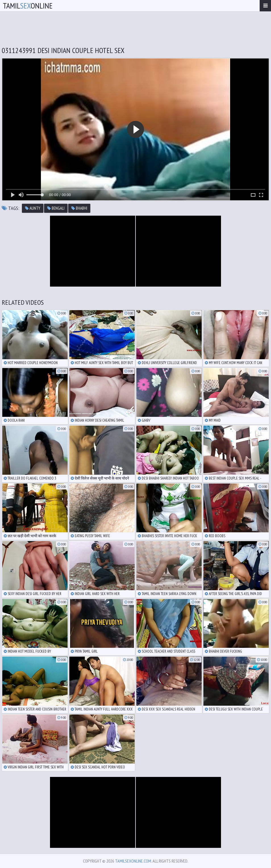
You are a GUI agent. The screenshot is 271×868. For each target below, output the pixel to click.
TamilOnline (28, 6)
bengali (56, 208)
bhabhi (79, 208)
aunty (33, 208)
